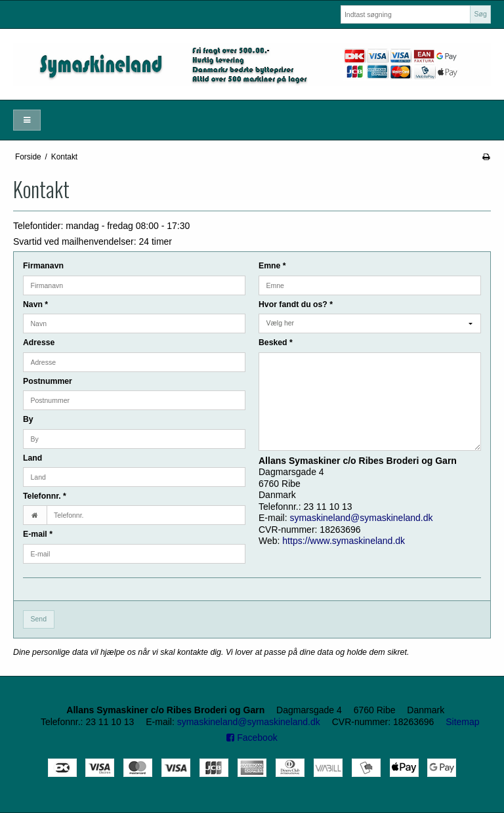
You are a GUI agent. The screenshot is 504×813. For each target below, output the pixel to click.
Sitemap (462, 722)
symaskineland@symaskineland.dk (361, 518)
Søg (480, 14)
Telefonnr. (45, 496)
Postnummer (48, 381)
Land (32, 458)
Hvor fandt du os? (296, 304)
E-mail (38, 534)
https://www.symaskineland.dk (344, 541)
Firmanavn (43, 266)
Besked (276, 343)
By (28, 419)
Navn (35, 304)
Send (39, 619)
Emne (272, 266)
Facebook (252, 738)
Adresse (39, 343)
